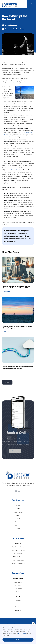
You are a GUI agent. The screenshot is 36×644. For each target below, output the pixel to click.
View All (7, 382)
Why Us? (18, 509)
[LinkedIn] (16, 491)
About (18, 505)
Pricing (18, 519)
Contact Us (18, 525)
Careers (18, 515)
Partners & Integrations (18, 563)
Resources (18, 522)
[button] (31, 4)
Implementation (18, 512)
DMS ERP (18, 544)
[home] (9, 4)
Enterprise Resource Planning (13, 170)
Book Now (11, 451)
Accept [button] (18, 640)
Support (18, 529)
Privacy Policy (22, 633)
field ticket (10, 137)
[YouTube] (19, 491)
